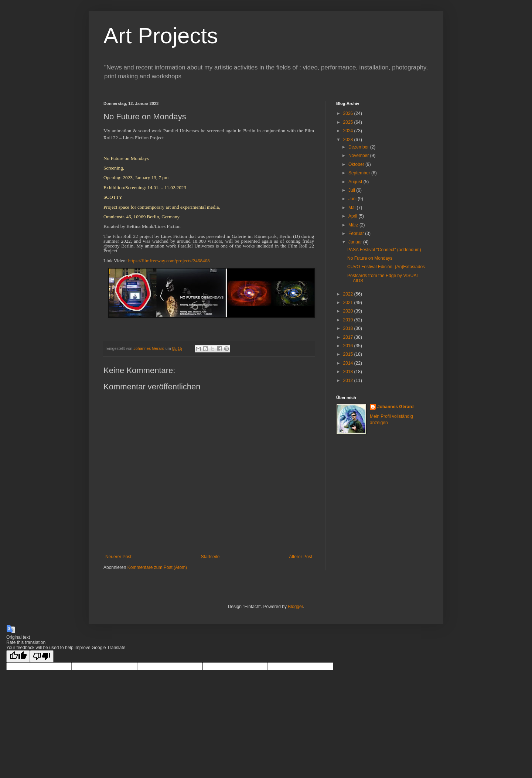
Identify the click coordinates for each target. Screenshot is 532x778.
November (359, 156)
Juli (352, 190)
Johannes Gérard (395, 407)
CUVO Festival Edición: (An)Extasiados (386, 267)
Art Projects (161, 36)
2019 (349, 320)
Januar (356, 242)
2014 (349, 363)
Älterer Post (301, 557)
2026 (349, 113)
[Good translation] (18, 656)
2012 (349, 381)
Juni (353, 199)
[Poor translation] (42, 656)
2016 (349, 346)
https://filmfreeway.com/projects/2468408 (169, 261)
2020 (349, 311)
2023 (349, 140)
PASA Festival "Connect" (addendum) (384, 250)
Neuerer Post (118, 557)
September (360, 173)
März (354, 225)
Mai (353, 208)
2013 (349, 372)
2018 (349, 328)
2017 (349, 337)
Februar (357, 233)
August (356, 182)
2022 (349, 294)
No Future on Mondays (370, 258)
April (353, 216)
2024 (349, 131)
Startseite (210, 557)
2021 (349, 303)
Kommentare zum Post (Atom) (157, 567)
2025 (349, 122)
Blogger (295, 607)
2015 (349, 354)
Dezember (359, 147)
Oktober (357, 164)
